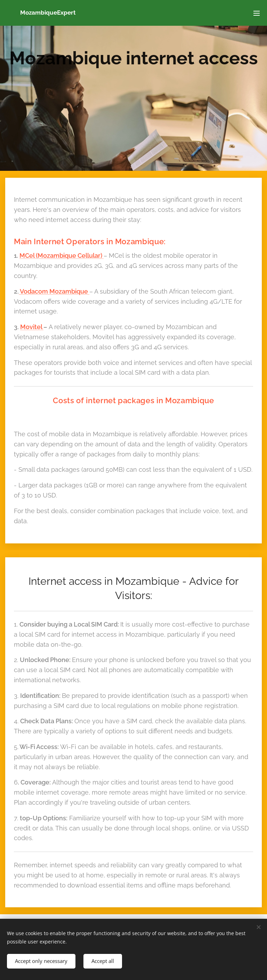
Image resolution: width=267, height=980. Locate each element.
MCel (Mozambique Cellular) (62, 256)
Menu (257, 13)
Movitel (32, 327)
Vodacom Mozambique (54, 291)
